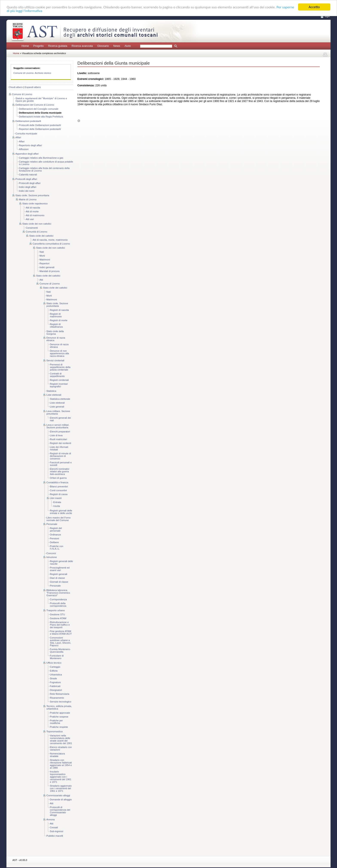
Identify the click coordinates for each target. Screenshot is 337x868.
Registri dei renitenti (61, 443)
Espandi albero (33, 87)
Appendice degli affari (27, 154)
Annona (51, 819)
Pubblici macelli (55, 836)
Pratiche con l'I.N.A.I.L (57, 547)
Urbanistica (56, 675)
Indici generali (47, 267)
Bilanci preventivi (59, 486)
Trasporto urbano (56, 610)
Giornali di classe (59, 582)
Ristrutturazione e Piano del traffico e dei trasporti (60, 625)
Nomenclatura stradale (57, 755)
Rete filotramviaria (60, 694)
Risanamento (57, 698)
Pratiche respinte (59, 727)
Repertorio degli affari (30, 145)
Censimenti (32, 228)
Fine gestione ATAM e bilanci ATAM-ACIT (61, 632)
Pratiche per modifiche (56, 722)
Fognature (55, 682)
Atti (41, 280)
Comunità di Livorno (37, 232)
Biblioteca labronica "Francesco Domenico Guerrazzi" (58, 593)
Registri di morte (59, 320)
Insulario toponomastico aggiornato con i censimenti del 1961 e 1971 (61, 777)
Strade (53, 678)
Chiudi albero (16, 87)
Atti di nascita (33, 208)
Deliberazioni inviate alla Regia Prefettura (41, 117)
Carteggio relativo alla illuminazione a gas (41, 158)
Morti (42, 256)
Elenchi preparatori (60, 432)
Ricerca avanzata (82, 46)
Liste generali (57, 407)
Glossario (103, 46)
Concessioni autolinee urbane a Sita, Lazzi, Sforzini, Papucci (60, 641)
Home (25, 46)
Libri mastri (56, 498)
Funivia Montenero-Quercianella (60, 651)
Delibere (54, 542)
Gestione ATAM (58, 618)
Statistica (51, 391)
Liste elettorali (54, 395)
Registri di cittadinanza (56, 325)
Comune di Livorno (22, 94)
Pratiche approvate (60, 713)
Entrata (57, 502)
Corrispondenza (58, 599)
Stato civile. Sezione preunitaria (32, 195)
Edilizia (54, 671)
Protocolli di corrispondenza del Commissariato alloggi (60, 811)
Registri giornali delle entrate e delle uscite (61, 512)
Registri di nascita (59, 310)
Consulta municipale (26, 134)
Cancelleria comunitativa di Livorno (51, 244)
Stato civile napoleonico (35, 204)
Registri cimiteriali (59, 380)
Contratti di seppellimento (57, 375)
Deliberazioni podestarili (28, 121)
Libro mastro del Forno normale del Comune (59, 519)
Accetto (314, 7)
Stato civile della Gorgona (55, 333)
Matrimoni (45, 260)
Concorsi (51, 553)
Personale (52, 524)
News (117, 46)
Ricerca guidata (58, 46)
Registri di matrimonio (56, 315)
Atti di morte (32, 211)
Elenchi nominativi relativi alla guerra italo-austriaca (60, 471)
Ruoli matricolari (58, 439)
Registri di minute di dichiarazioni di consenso (60, 456)
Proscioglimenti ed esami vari (60, 569)
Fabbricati (55, 686)
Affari (18, 137)
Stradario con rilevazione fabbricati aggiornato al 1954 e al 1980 (61, 764)
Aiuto (128, 46)
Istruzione (52, 557)
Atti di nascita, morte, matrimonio (50, 240)
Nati (42, 252)
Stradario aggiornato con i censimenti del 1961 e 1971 (61, 788)
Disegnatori (56, 690)
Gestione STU (57, 614)
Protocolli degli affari (26, 179)
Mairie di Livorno (28, 199)
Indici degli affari (28, 187)
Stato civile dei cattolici (41, 236)
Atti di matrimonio (35, 215)
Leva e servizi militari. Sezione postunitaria (58, 426)
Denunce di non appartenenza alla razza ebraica (59, 353)
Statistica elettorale (60, 399)
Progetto (38, 46)
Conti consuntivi (58, 490)
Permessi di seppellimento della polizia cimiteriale (60, 367)
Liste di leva (56, 435)
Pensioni (54, 538)
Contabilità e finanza (57, 482)
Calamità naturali (28, 175)
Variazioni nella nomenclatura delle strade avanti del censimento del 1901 (61, 739)
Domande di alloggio (61, 800)
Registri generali (59, 574)
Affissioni (24, 149)
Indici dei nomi (27, 191)
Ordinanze (55, 535)
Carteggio (55, 667)
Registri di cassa (59, 494)
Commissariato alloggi (58, 795)
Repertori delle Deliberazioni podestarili (40, 129)
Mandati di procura (50, 271)
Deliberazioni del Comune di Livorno (35, 105)
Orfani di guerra (58, 478)
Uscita (57, 506)
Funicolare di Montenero (57, 657)
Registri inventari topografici (59, 385)
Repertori (44, 263)
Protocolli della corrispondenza (58, 605)
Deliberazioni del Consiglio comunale (39, 109)
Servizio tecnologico (61, 702)
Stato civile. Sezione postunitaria (57, 305)
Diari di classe (57, 578)
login (327, 16)
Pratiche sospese (59, 717)
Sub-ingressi (57, 831)
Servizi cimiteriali (55, 360)
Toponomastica (54, 731)
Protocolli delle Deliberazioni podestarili (40, 125)
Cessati (54, 827)
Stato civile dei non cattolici (37, 224)
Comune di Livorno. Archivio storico (32, 73)
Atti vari (30, 219)
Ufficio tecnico (54, 663)
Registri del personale (56, 529)
